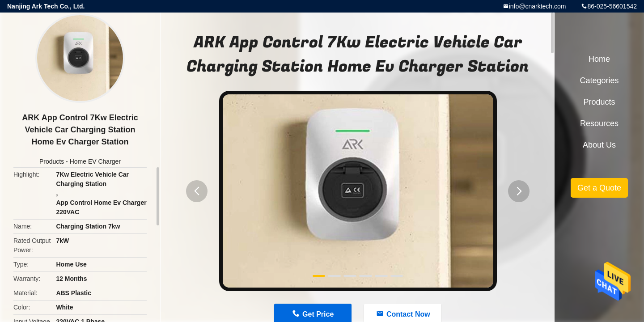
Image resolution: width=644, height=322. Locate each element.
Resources (599, 123)
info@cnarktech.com (538, 6)
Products (52, 161)
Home (599, 59)
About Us (599, 145)
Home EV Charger (95, 161)
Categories (599, 80)
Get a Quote (599, 188)
